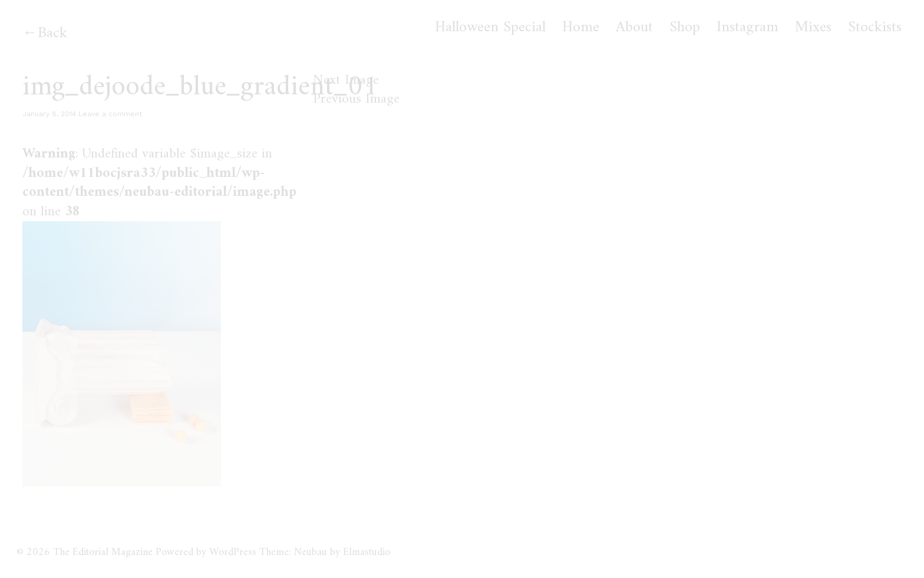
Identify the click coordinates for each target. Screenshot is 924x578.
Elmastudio (367, 552)
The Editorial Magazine (103, 552)
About (634, 28)
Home (581, 28)
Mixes (813, 28)
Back (52, 33)
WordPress (233, 552)
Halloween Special (490, 28)
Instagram (748, 28)
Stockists (875, 28)
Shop (685, 28)
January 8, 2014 (49, 114)
